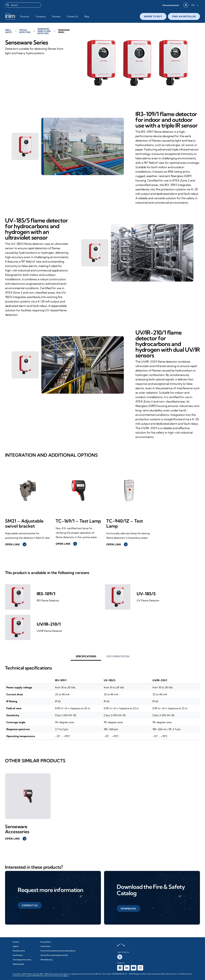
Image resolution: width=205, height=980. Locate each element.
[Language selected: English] (195, 5)
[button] (171, 5)
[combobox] (23, 5)
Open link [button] (16, 544)
